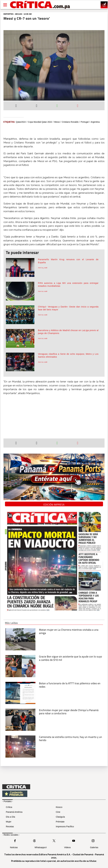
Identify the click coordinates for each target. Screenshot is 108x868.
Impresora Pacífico (65, 827)
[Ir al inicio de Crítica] (40, 5)
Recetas (10, 827)
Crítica (9, 807)
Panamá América (14, 812)
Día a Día (10, 817)
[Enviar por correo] (78, 106)
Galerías (94, 847)
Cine (58, 812)
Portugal (85, 122)
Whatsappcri (41, 847)
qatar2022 (21, 122)
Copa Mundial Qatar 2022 (40, 122)
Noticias (14, 847)
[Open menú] (5, 5)
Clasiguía (60, 817)
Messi (57, 122)
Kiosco (59, 807)
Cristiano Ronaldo (70, 122)
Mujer (9, 822)
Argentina (95, 122)
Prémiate (60, 822)
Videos (67, 847)
